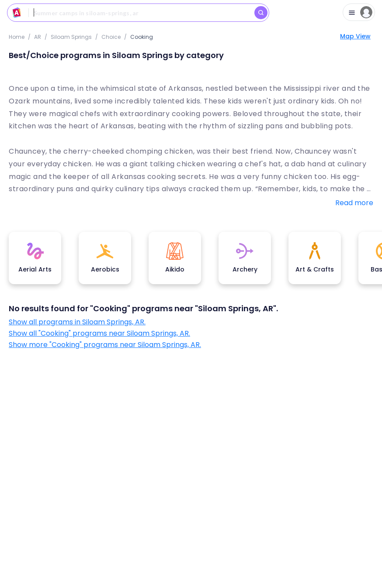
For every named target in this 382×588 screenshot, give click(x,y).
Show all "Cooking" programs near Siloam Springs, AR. (99, 334)
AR (38, 37)
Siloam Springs (71, 37)
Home (17, 37)
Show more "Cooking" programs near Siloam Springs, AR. (105, 345)
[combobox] (138, 13)
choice (111, 37)
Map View (355, 36)
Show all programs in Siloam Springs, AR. (77, 322)
